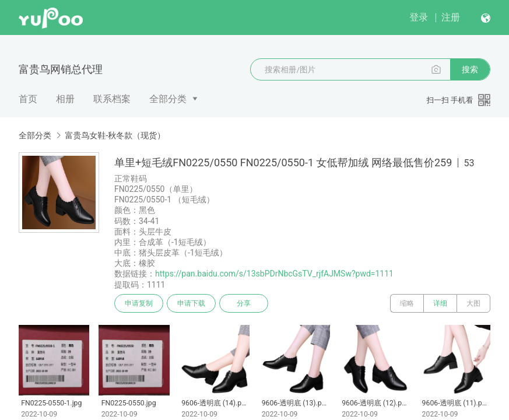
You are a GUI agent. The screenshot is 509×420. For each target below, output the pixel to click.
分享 (244, 303)
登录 (419, 17)
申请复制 (139, 303)
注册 (451, 17)
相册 (65, 99)
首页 (28, 99)
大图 (473, 303)
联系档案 (112, 99)
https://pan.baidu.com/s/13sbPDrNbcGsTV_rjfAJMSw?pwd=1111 (274, 274)
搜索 (470, 69)
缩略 (407, 303)
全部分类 (168, 99)
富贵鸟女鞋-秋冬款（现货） (115, 135)
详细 (440, 303)
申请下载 (191, 303)
